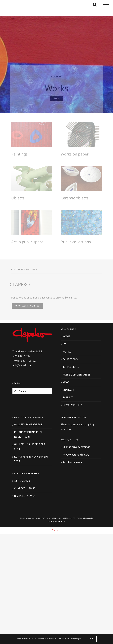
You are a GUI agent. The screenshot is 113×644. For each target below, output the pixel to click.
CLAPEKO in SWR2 (25, 488)
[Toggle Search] (95, 5)
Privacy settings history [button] (76, 455)
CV (64, 344)
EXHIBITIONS (70, 359)
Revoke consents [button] (72, 462)
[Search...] (32, 391)
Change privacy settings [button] (76, 447)
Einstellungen (76, 639)
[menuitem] (57, 531)
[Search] (15, 391)
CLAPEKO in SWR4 (25, 496)
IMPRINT (68, 398)
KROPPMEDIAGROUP (56, 522)
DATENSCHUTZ (69, 518)
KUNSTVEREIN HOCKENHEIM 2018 (31, 459)
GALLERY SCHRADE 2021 (29, 425)
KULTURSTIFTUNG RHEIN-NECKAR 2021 (29, 435)
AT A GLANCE (22, 481)
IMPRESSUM (56, 518)
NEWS (66, 382)
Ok (92, 639)
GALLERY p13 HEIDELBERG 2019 (30, 447)
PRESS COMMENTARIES (76, 375)
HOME (66, 337)
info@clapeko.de (22, 365)
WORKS (67, 352)
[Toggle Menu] (106, 5)
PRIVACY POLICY (72, 405)
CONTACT (68, 390)
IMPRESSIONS (71, 367)
